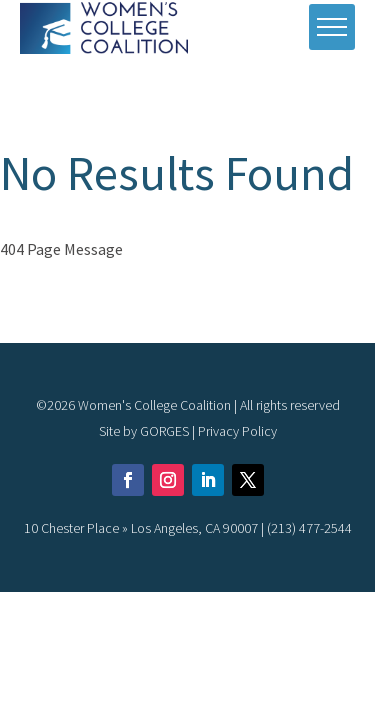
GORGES (164, 431)
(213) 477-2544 (309, 528)
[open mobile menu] (332, 27)
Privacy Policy (237, 431)
